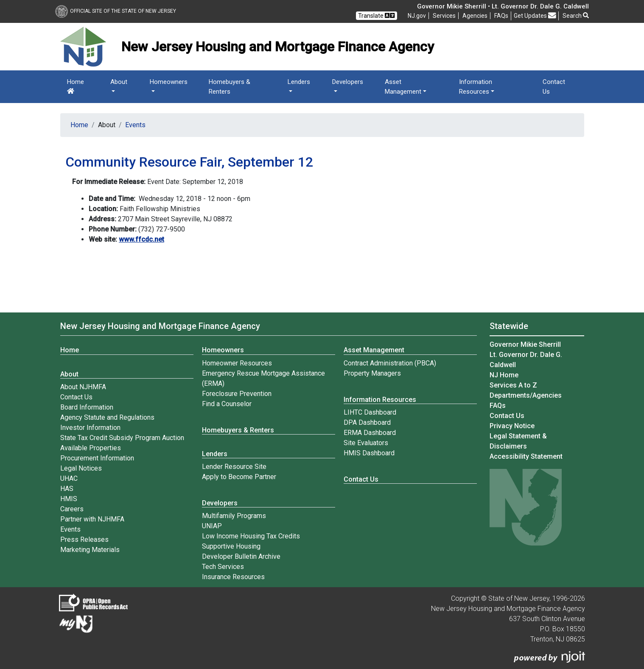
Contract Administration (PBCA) (390, 363)
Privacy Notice (512, 426)
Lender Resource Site (234, 467)
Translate (376, 15)
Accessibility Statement (526, 456)
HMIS (69, 499)
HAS (67, 489)
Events (135, 125)
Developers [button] (348, 82)
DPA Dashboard (367, 422)
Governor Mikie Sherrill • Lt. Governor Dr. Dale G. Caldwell (503, 6)
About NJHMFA (83, 387)
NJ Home (504, 375)
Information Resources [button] (476, 87)
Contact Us (554, 87)
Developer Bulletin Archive (241, 556)
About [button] (119, 82)
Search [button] (576, 16)
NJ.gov (417, 16)
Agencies (475, 16)
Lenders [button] (299, 82)
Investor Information (90, 428)
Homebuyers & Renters (230, 87)
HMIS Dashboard (369, 453)
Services (444, 16)
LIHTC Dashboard (370, 412)
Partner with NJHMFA (92, 519)
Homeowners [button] (169, 82)
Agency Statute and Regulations (107, 417)
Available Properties (91, 448)
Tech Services (223, 567)
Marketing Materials (90, 550)
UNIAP (212, 526)
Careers (72, 509)
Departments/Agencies (526, 395)
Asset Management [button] (403, 87)
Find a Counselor (227, 404)
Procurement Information (97, 458)
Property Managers (372, 373)
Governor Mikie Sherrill (525, 344)
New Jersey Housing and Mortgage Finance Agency (160, 326)
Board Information (87, 407)
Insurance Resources (233, 577)
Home (76, 86)
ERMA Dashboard (370, 433)
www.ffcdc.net (141, 239)
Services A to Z (513, 385)
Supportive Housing (231, 546)
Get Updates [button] (535, 15)
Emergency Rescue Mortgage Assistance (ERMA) (263, 378)
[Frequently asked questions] (501, 16)
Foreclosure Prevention (237, 394)
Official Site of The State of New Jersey (116, 11)
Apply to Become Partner (239, 477)
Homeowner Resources (237, 363)
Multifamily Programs (234, 516)
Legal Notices (81, 468)
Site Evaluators (366, 443)
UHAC (69, 478)
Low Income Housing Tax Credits (251, 536)
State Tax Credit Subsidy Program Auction (122, 438)
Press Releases (84, 539)
